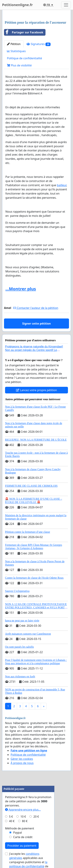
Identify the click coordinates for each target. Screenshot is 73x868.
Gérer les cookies (22, 759)
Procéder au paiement (22, 846)
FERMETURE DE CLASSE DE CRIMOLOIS (31, 486)
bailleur (62, 185)
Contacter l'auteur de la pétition (36, 308)
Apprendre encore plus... (23, 810)
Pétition (14, 44)
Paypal (18, 833)
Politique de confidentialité (24, 58)
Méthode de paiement (20, 828)
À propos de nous (22, 763)
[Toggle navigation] (66, 5)
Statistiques (16, 51)
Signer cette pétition (37, 324)
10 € (23, 817)
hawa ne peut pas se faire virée (22, 621)
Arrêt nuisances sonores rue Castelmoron (28, 634)
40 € (12, 821)
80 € (25, 821)
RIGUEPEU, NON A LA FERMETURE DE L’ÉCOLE (36, 440)
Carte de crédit (23, 837)
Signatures (39, 44)
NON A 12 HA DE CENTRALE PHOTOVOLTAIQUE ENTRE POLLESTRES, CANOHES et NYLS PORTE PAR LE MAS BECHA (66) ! (36, 607)
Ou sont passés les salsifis (19, 647)
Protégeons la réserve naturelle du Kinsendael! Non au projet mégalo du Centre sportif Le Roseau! (34, 350)
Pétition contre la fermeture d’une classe (28, 532)
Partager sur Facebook (24, 32)
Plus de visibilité (19, 65)
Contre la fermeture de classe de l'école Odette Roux (34, 578)
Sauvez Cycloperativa (17, 591)
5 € (11, 817)
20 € (36, 817)
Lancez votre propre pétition (36, 390)
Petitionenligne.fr (17, 5)
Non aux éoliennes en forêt (20, 677)
